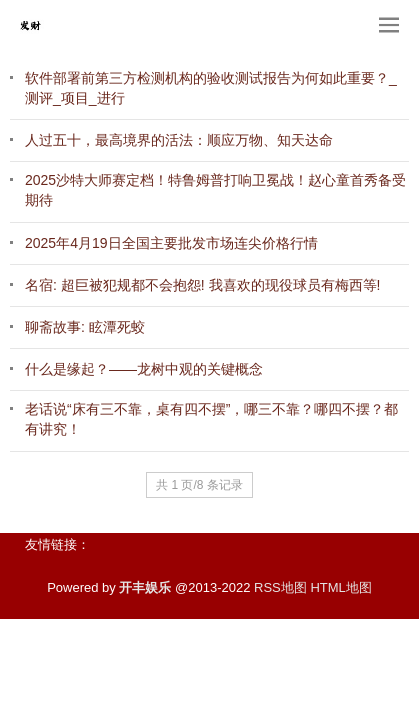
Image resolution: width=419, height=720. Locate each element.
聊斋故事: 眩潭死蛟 (85, 327)
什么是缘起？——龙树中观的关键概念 (144, 369)
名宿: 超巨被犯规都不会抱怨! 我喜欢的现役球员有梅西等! (202, 285)
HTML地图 (340, 587)
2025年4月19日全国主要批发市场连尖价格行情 (171, 243)
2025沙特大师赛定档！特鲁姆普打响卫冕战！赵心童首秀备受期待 (215, 190)
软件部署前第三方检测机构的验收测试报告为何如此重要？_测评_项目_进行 (211, 88)
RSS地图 (280, 587)
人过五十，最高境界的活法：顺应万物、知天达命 (179, 140)
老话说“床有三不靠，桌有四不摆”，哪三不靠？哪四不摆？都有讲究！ (211, 419)
